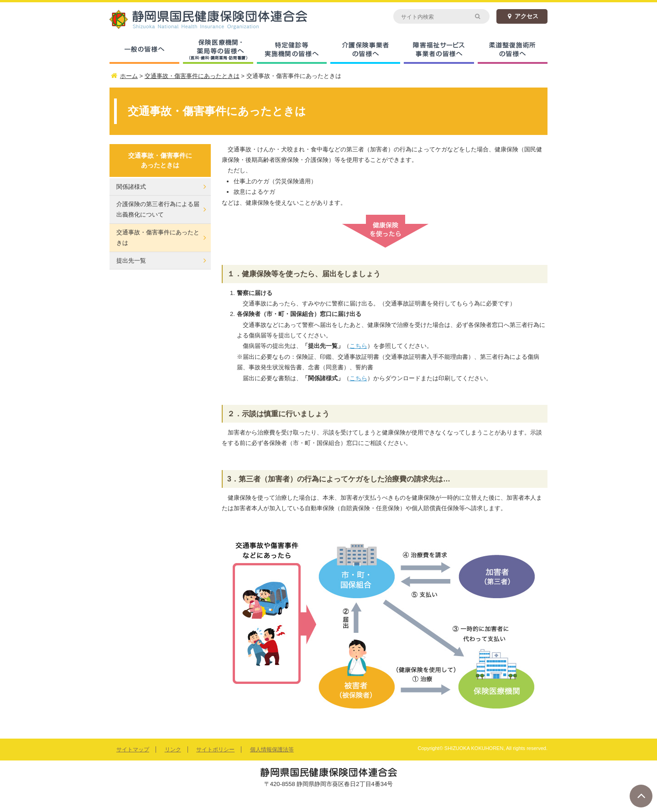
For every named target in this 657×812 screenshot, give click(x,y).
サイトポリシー (215, 750)
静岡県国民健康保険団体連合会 (219, 19)
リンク (173, 750)
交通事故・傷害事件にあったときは (158, 238)
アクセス (522, 16)
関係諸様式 (131, 187)
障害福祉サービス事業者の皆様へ (439, 50)
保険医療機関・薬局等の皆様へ (218, 50)
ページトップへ (641, 796)
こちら (358, 346)
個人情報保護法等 (272, 750)
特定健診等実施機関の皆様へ (292, 50)
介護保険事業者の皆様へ (365, 50)
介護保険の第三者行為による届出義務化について (158, 209)
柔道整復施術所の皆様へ (513, 50)
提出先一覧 (131, 261)
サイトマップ (133, 750)
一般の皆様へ (144, 50)
